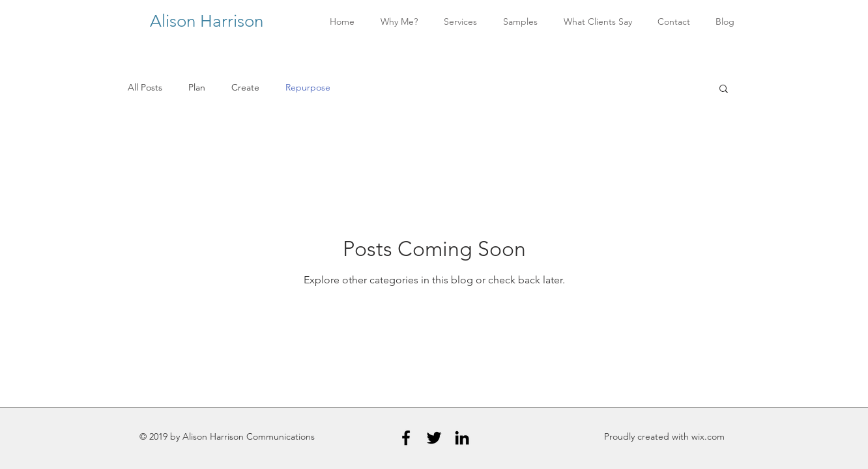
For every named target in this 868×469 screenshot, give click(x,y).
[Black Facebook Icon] (406, 438)
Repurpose (308, 87)
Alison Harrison (209, 21)
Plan (197, 87)
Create (245, 87)
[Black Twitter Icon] (434, 438)
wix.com (708, 436)
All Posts (145, 87)
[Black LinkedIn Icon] (462, 438)
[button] (724, 90)
